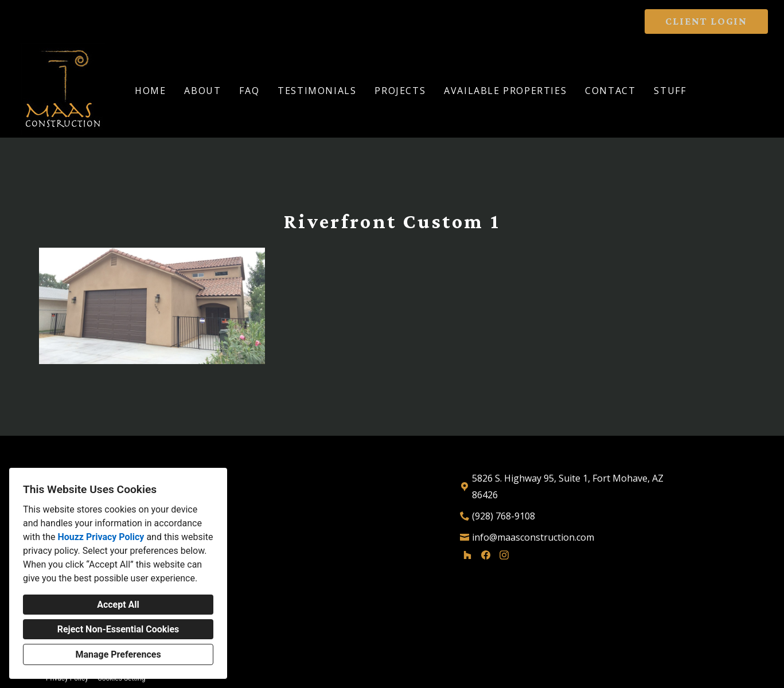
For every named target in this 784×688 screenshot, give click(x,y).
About (202, 91)
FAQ (249, 91)
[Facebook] (486, 555)
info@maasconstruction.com (533, 537)
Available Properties (505, 91)
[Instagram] (504, 555)
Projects (400, 91)
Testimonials (317, 91)
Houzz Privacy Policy (101, 537)
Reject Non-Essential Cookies (118, 629)
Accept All (118, 605)
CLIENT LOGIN (706, 21)
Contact (610, 91)
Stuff (670, 91)
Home (150, 91)
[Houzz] (467, 555)
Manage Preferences (118, 654)
